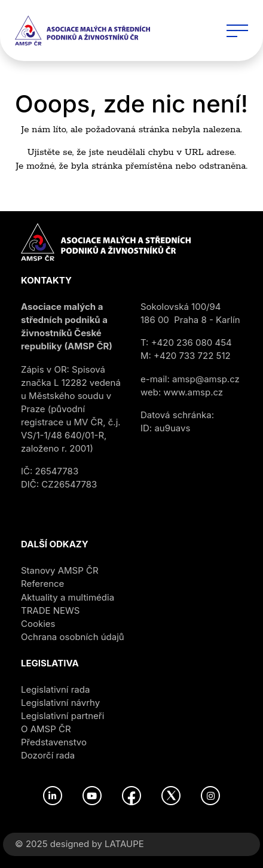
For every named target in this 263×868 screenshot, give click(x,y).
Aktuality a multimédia (68, 597)
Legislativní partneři (62, 716)
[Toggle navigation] (237, 31)
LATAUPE (124, 844)
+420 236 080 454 (192, 342)
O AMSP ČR (46, 729)
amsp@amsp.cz (206, 379)
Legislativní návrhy (60, 703)
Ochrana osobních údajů (73, 637)
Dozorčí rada (48, 755)
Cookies (38, 624)
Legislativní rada (55, 689)
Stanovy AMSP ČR (60, 570)
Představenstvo (54, 742)
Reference (42, 584)
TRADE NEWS (50, 610)
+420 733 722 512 (192, 356)
